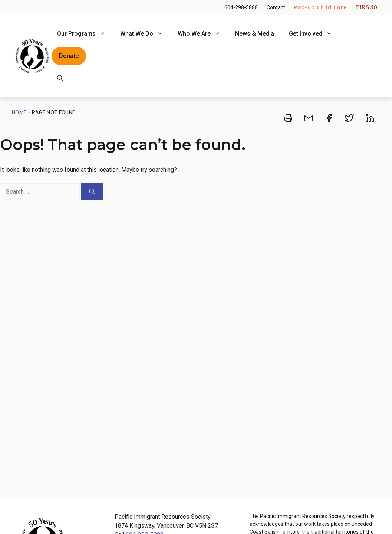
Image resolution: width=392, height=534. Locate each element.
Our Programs (85, 34)
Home (19, 112)
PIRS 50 (367, 7)
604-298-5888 (241, 7)
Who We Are (203, 34)
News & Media (255, 34)
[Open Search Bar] (60, 78)
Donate (69, 56)
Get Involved (314, 34)
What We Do (145, 34)
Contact (276, 7)
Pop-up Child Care (321, 7)
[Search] (92, 192)
